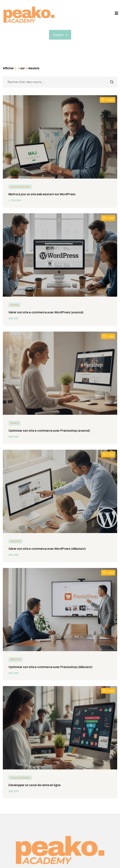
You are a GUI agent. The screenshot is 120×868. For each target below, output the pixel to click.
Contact (60, 35)
